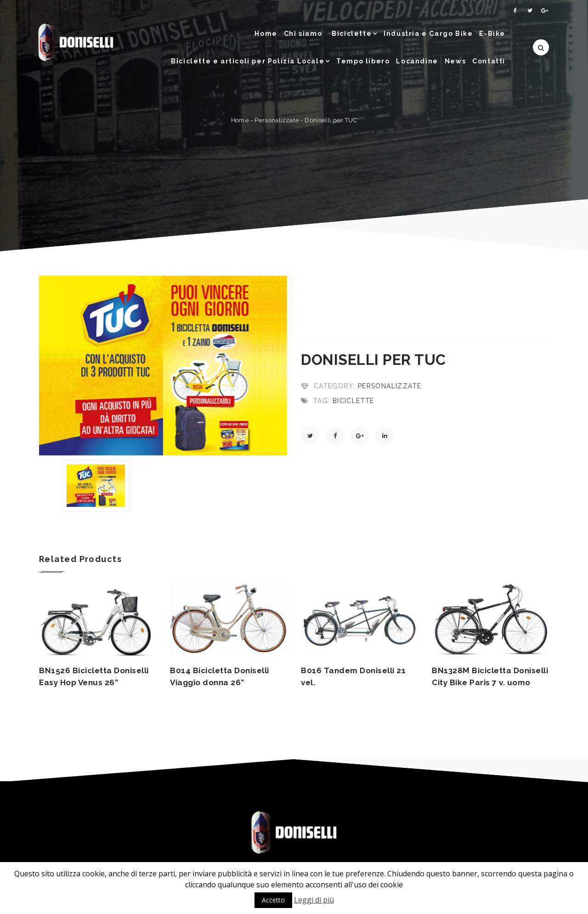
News (455, 61)
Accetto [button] (273, 900)
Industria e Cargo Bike (428, 34)
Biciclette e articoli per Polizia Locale (248, 61)
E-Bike (492, 34)
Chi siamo (303, 34)
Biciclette (352, 34)
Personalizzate (277, 120)
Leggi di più (314, 900)
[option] (163, 366)
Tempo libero (363, 61)
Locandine (417, 61)
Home (266, 34)
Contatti (489, 61)
